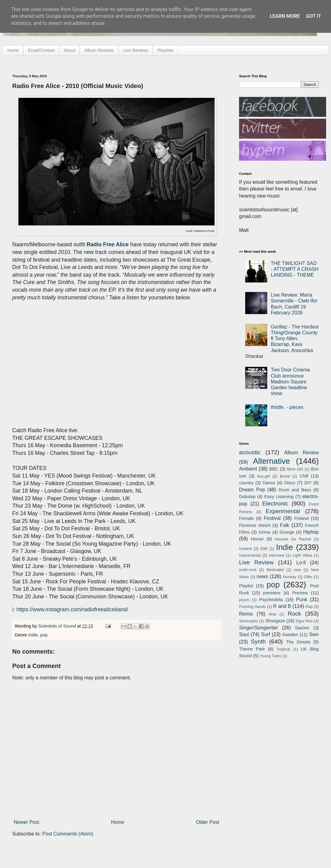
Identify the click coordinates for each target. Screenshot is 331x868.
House (257, 539)
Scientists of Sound (58, 626)
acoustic (250, 452)
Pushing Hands (252, 607)
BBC (274, 469)
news (262, 576)
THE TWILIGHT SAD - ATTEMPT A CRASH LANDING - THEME (295, 269)
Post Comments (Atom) (68, 834)
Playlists (165, 50)
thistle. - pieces (287, 407)
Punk (302, 599)
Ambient (248, 469)
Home (13, 50)
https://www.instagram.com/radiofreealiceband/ (72, 609)
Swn (314, 634)
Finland (301, 518)
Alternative (271, 461)
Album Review (301, 453)
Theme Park (252, 649)
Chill (304, 476)
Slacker (302, 628)
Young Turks (270, 656)
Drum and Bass (295, 490)
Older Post (207, 822)
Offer (308, 577)
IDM (264, 549)
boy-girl (264, 476)
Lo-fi (301, 563)
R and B (282, 606)
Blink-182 (295, 469)
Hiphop (311, 532)
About (70, 50)
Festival (272, 518)
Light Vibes (302, 555)
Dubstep (247, 497)
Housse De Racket (293, 539)
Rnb (273, 614)
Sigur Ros (304, 621)
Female (246, 518)
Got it (313, 16)
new (297, 570)
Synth (258, 641)
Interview (277, 555)
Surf (266, 634)
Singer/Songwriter (259, 628)
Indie (33, 635)
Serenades (249, 621)
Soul (244, 634)
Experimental (283, 511)
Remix (246, 614)
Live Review (256, 562)
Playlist (246, 586)
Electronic (275, 503)
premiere (272, 593)
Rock (295, 614)
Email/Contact (41, 50)
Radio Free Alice (108, 244)
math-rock (248, 570)
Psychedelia (271, 600)
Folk (284, 525)
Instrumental (250, 555)
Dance (269, 483)
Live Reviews (136, 50)
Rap (309, 607)
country (246, 483)
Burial (285, 476)
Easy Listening (279, 497)
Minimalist (275, 570)
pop (44, 635)
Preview (300, 593)
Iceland (245, 549)
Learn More (285, 16)
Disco (290, 483)
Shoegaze (275, 621)
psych (244, 600)
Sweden (290, 635)
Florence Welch (255, 525)
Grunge (287, 532)
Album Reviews (99, 50)
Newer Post (27, 822)
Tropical (283, 649)
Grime (265, 532)
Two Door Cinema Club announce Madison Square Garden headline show (290, 382)
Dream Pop (252, 490)
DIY (308, 483)
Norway (289, 577)
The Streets (298, 642)
